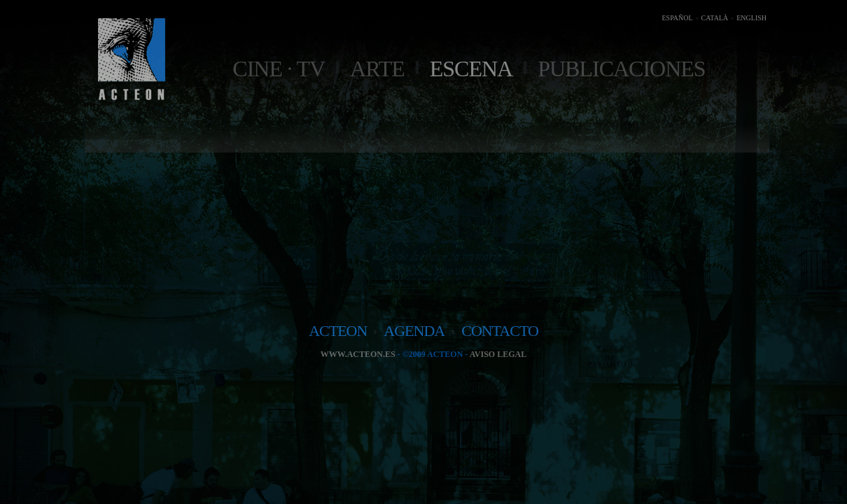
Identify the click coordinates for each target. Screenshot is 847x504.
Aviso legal (498, 354)
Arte (377, 69)
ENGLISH (751, 18)
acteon (338, 331)
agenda (414, 331)
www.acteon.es (358, 354)
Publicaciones (621, 69)
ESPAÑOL (677, 18)
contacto (500, 331)
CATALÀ (715, 18)
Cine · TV (279, 69)
